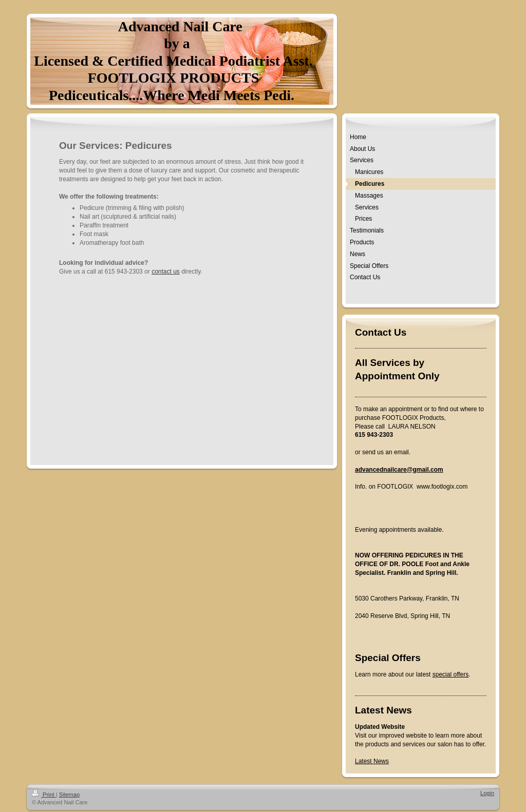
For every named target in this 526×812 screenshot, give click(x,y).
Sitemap (69, 795)
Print (44, 795)
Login (487, 793)
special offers (450, 674)
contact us (166, 272)
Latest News (372, 761)
